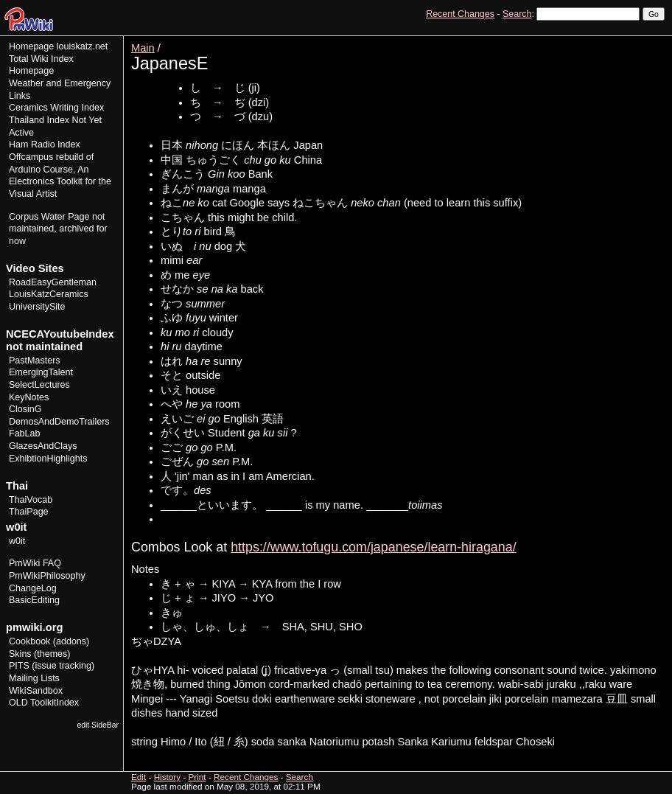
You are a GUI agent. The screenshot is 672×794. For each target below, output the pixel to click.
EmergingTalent (41, 372)
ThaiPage (29, 512)
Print (652, 41)
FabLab (24, 433)
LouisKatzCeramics (49, 294)
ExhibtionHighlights (48, 459)
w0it (17, 541)
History (620, 41)
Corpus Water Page (49, 217)
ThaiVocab (31, 500)
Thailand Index (39, 120)
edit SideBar (98, 725)
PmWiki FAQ (35, 563)
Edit (589, 41)
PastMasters (35, 361)
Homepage (31, 46)
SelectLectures (39, 385)
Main (143, 48)
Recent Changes (460, 14)
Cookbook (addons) (49, 641)
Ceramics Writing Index (56, 108)
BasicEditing (34, 600)
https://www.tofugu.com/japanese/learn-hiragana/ (374, 547)
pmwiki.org (34, 627)
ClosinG (25, 409)
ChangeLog (33, 588)
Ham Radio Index (45, 144)
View (563, 41)
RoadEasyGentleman (53, 282)
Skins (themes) (39, 654)
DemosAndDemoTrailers (59, 422)
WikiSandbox (36, 691)
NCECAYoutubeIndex (60, 334)
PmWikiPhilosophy (47, 576)
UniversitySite (37, 307)
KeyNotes (29, 397)
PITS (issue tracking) (52, 666)
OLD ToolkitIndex (44, 703)
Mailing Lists (34, 678)
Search (517, 14)
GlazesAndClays (43, 446)
